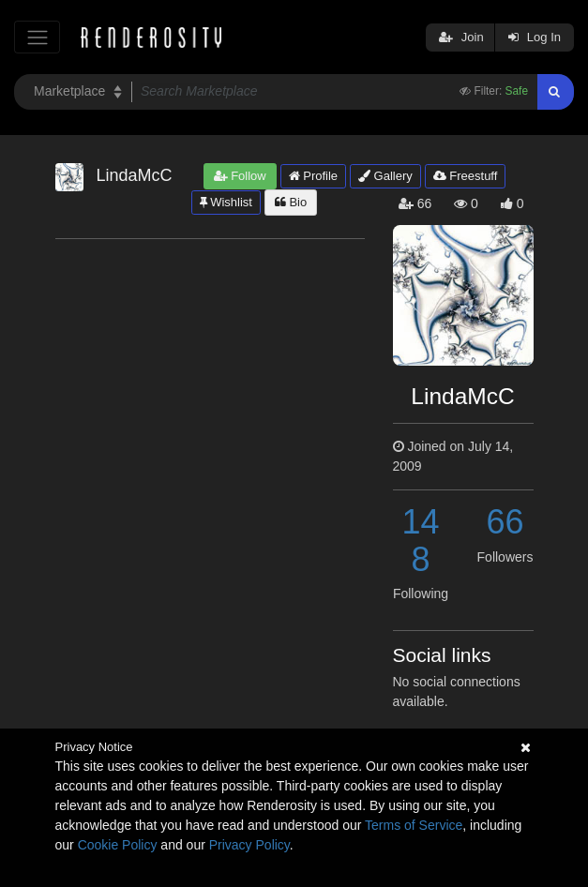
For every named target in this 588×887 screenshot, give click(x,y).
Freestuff (466, 176)
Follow (240, 176)
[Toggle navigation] (37, 37)
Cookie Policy (118, 845)
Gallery (385, 176)
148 (420, 541)
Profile (313, 176)
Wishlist (226, 202)
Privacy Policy (249, 845)
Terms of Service (414, 825)
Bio (291, 202)
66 (505, 522)
